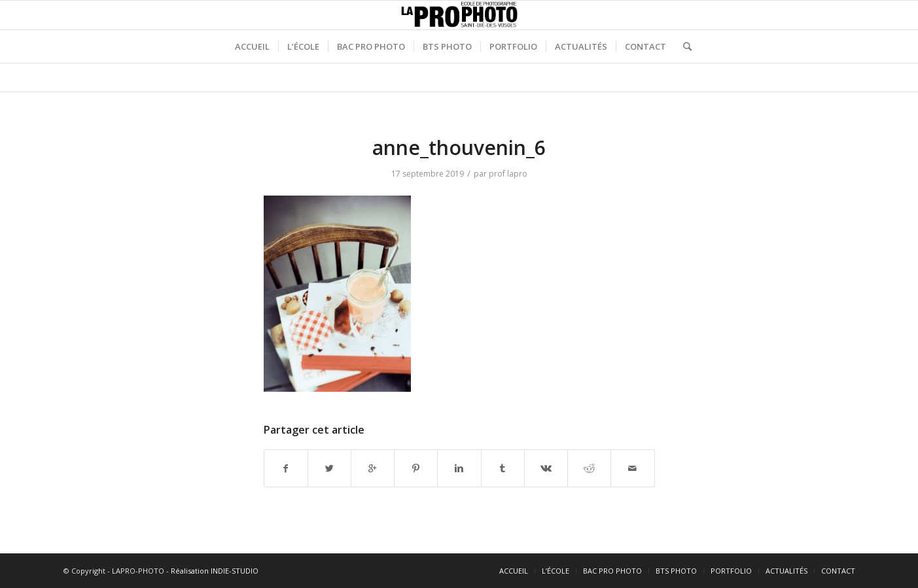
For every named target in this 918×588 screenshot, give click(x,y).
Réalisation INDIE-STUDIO (215, 571)
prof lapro (508, 174)
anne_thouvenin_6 (459, 147)
